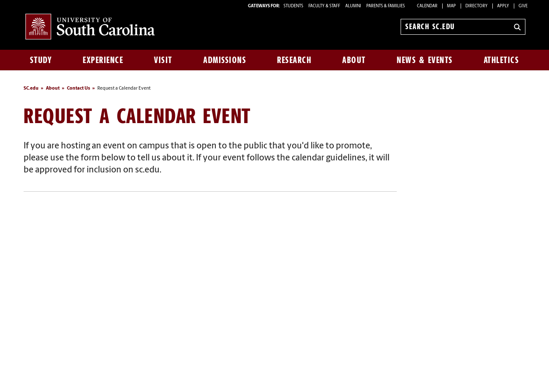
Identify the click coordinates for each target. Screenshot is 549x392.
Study (41, 60)
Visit (163, 60)
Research (294, 60)
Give (523, 6)
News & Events (425, 60)
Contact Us (78, 89)
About (354, 60)
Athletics (502, 60)
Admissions (225, 60)
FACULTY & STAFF (324, 6)
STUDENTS (294, 6)
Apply (503, 6)
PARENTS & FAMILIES (386, 6)
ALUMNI (353, 6)
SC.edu (31, 89)
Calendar (427, 6)
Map (451, 6)
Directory (477, 6)
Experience (103, 60)
